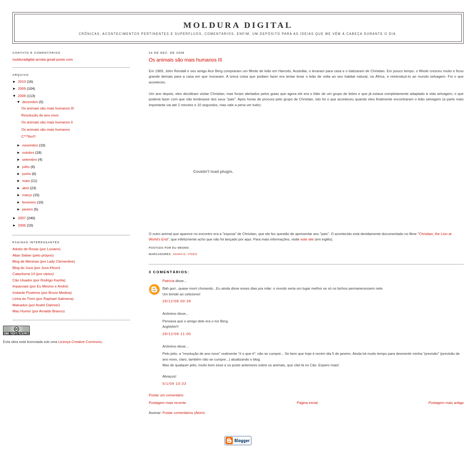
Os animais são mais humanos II (47, 122)
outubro (29, 152)
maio (27, 181)
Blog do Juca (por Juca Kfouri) (36, 268)
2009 (22, 88)
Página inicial (307, 403)
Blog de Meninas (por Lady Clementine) (44, 261)
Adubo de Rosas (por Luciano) (37, 249)
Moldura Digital (238, 25)
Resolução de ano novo (40, 115)
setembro (30, 159)
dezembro (31, 102)
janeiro (28, 209)
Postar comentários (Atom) (184, 413)
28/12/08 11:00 (177, 334)
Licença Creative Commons (80, 342)
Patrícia (168, 281)
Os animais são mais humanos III (185, 60)
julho (26, 167)
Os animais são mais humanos (46, 129)
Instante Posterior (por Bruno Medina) (42, 292)
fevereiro (30, 202)
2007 (22, 218)
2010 (22, 81)
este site (307, 239)
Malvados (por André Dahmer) (36, 305)
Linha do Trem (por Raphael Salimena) (43, 299)
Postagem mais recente (167, 403)
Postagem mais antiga (446, 403)
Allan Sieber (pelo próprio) (33, 255)
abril (26, 188)
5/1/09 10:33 (174, 383)
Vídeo (192, 254)
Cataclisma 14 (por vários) (33, 274)
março (28, 195)
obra (15, 342)
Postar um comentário (166, 395)
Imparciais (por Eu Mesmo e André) (40, 286)
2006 (22, 225)
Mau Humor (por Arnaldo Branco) (39, 311)
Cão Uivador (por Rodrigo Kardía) (39, 280)
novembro (31, 145)
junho (27, 174)
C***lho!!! (28, 136)
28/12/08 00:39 (177, 301)
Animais (179, 254)
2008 (22, 96)
